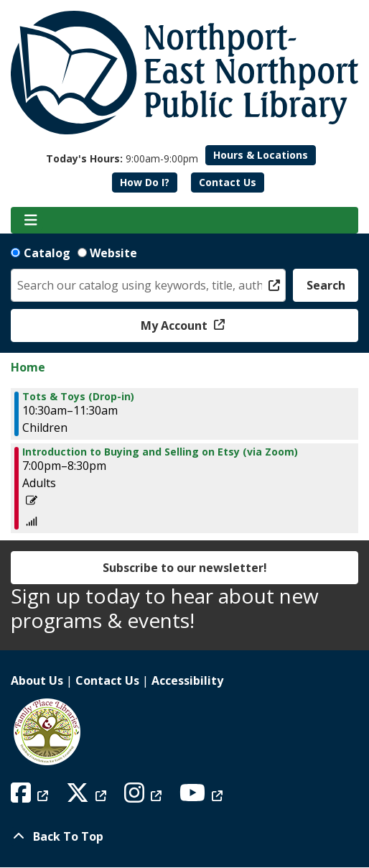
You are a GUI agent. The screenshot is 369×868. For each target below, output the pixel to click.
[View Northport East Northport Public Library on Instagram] (145, 797)
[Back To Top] (184, 836)
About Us (37, 680)
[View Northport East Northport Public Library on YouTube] (203, 797)
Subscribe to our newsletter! (185, 568)
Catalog (47, 253)
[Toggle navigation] (31, 221)
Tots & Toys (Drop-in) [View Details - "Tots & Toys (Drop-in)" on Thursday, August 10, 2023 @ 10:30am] (78, 397)
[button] (122, 158)
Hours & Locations (261, 155)
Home (28, 367)
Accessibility (187, 680)
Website (113, 253)
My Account (176, 325)
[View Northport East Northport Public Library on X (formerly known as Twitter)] (88, 797)
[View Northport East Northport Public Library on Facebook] (31, 797)
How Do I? (145, 182)
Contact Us (228, 182)
